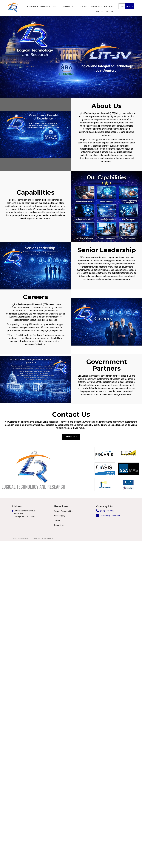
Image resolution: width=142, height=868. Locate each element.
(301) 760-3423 (107, 510)
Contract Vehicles (51, 6)
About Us (33, 6)
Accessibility (60, 515)
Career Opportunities (63, 511)
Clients (85, 6)
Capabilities (71, 6)
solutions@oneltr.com (111, 515)
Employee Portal (105, 12)
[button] (71, 436)
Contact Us (59, 524)
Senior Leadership (107, 250)
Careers (97, 6)
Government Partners (107, 365)
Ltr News (109, 6)
